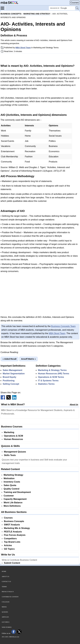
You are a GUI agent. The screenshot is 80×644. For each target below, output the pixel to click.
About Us (74, 404)
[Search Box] (62, 8)
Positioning (9, 381)
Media (4, 607)
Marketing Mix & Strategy (17, 528)
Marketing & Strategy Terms (52, 370)
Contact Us (6, 581)
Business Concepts (14, 521)
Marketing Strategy (13, 475)
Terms (4, 587)
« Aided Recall (9, 359)
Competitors (10, 539)
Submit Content (12, 563)
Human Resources (13, 439)
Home (4, 571)
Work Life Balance (13, 503)
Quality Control (12, 489)
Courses (75, 3)
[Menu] (3, 8)
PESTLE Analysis (13, 532)
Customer (9, 496)
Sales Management (12, 370)
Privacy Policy (8, 592)
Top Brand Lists (12, 542)
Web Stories (7, 627)
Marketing (9, 432)
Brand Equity (9, 377)
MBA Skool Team (23, 48)
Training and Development (17, 492)
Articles (8, 545)
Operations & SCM (13, 436)
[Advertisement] (40, 58)
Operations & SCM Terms (51, 377)
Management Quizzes (15, 452)
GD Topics (9, 549)
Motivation (9, 478)
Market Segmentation (14, 374)
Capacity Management (15, 499)
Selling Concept (11, 384)
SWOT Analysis (12, 525)
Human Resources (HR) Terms (54, 374)
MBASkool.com (14, 637)
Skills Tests (10, 455)
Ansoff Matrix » (28, 359)
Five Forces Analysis (15, 535)
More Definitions (12, 506)
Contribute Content (10, 597)
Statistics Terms (46, 384)
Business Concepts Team (63, 326)
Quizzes (5, 612)
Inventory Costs (12, 482)
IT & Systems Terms (48, 381)
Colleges (6, 602)
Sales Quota (10, 485)
